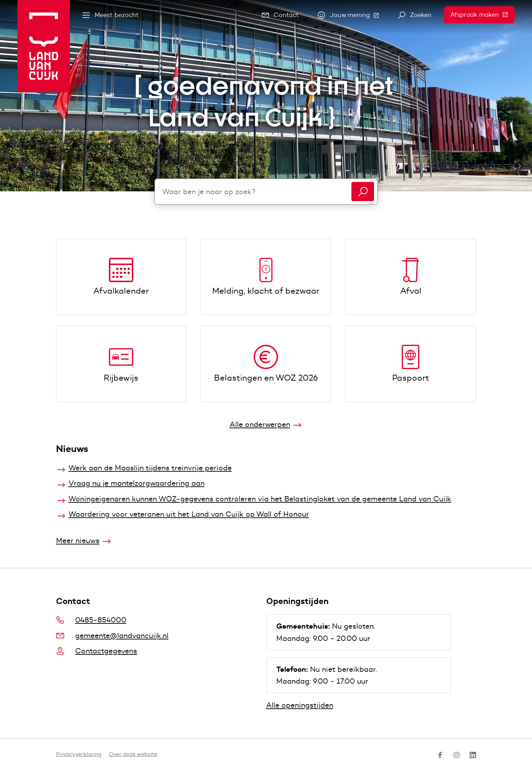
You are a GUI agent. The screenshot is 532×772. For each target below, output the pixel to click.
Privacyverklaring (79, 754)
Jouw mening (352, 17)
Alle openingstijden (300, 705)
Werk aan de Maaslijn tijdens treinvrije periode (150, 468)
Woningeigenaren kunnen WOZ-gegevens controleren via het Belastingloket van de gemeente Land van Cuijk (260, 499)
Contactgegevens (97, 651)
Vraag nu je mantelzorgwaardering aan (137, 483)
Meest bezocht (111, 15)
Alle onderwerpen (260, 424)
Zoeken (415, 15)
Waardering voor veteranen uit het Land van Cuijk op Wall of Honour (189, 514)
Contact (280, 15)
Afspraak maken (482, 15)
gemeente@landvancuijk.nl (112, 635)
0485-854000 (91, 620)
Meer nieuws (78, 540)
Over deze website (133, 754)
